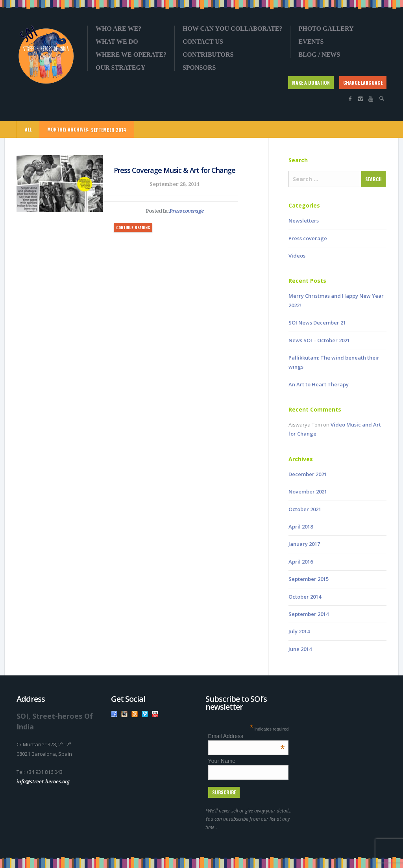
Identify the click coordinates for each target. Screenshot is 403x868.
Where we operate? (131, 55)
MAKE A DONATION (311, 83)
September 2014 (309, 614)
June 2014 (300, 649)
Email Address (247, 736)
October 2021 (305, 509)
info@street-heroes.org (43, 781)
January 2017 (304, 544)
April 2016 (301, 562)
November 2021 (308, 491)
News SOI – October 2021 (319, 340)
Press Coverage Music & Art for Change (175, 170)
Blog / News (319, 55)
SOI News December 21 (317, 323)
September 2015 (309, 579)
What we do (117, 42)
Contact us (203, 42)
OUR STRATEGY (120, 68)
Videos (297, 256)
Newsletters (304, 221)
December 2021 (308, 474)
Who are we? (118, 29)
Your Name (222, 761)
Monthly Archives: (87, 130)
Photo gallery (326, 29)
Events (311, 42)
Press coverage (186, 211)
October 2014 (305, 597)
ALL (28, 129)
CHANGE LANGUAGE (363, 83)
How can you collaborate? (233, 29)
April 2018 (301, 527)
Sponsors (199, 68)
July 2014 (299, 631)
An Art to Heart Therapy (319, 384)
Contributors (208, 55)
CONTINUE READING (133, 227)
